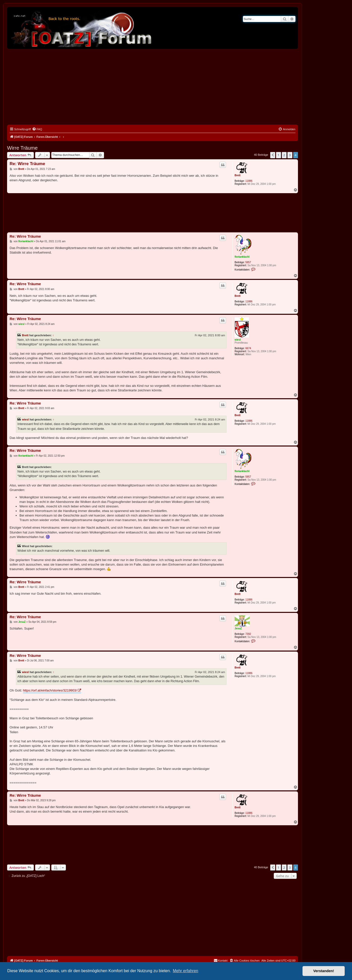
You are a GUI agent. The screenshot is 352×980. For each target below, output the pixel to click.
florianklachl (242, 257)
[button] (273, 155)
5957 (248, 262)
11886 (249, 181)
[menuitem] (37, 129)
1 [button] (278, 155)
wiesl (238, 340)
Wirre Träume (22, 148)
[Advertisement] (153, 87)
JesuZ (238, 628)
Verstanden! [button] (324, 971)
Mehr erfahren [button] (185, 971)
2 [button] (284, 155)
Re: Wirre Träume (27, 164)
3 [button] (290, 155)
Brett (237, 175)
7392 (248, 634)
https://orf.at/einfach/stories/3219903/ (50, 690)
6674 (248, 348)
